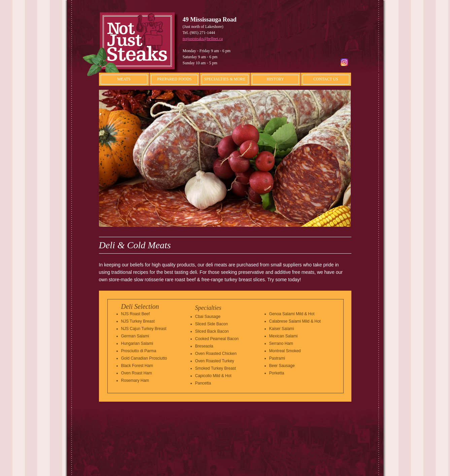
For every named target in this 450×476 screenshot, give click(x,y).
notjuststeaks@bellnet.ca (203, 39)
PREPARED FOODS (175, 79)
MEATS (124, 79)
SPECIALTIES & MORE (225, 79)
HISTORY (275, 79)
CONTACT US (326, 79)
